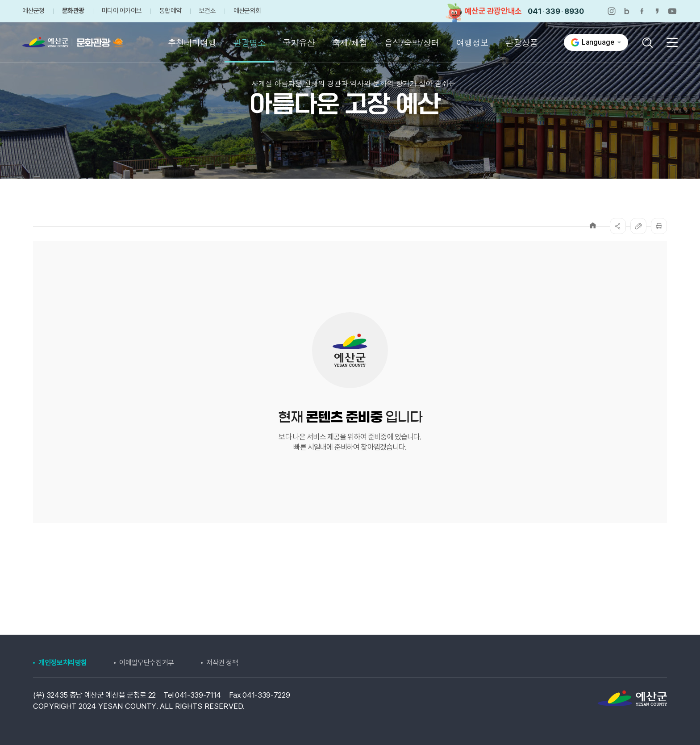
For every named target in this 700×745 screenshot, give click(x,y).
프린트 (659, 226)
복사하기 (638, 226)
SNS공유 (618, 226)
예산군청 (33, 11)
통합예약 (170, 11)
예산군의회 (247, 11)
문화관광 (73, 11)
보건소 (207, 11)
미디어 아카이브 (122, 11)
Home (593, 225)
